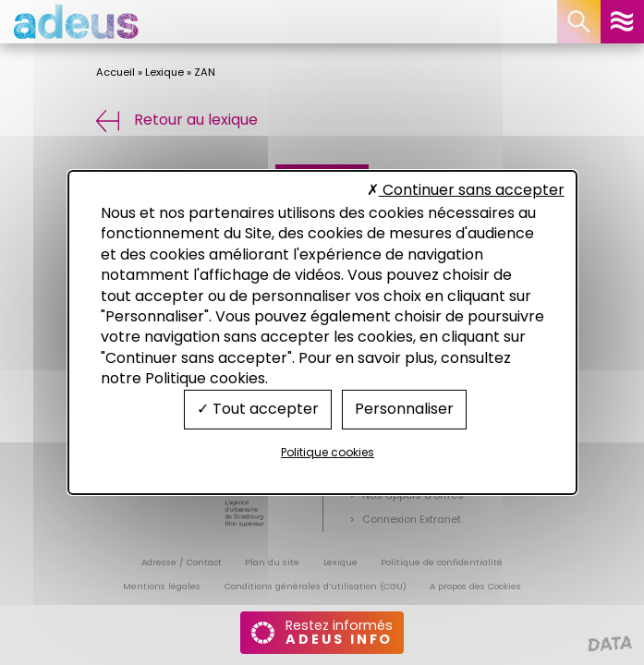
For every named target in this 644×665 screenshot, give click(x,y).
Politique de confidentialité (442, 562)
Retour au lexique (177, 120)
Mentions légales (162, 586)
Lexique (164, 72)
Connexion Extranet (412, 519)
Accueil (115, 72)
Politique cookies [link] (328, 452)
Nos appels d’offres (413, 495)
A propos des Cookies (475, 586)
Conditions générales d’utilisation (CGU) (316, 586)
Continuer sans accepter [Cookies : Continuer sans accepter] (466, 190)
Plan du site (272, 562)
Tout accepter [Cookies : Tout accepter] (258, 409)
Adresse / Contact (182, 562)
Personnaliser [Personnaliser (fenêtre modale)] (404, 409)
